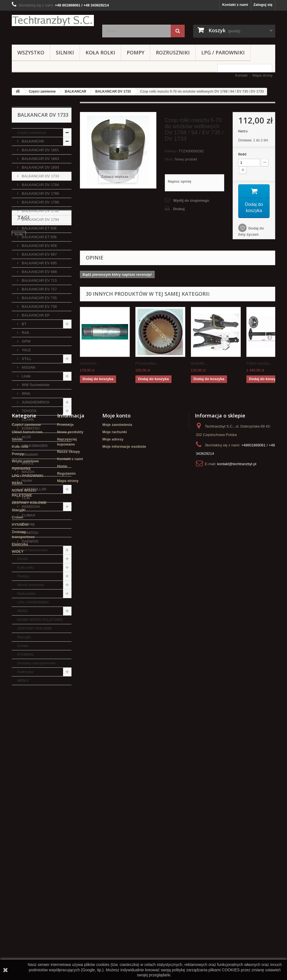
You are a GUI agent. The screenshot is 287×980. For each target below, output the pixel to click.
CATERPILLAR (34, 489)
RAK (25, 333)
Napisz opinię (180, 181)
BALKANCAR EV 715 (39, 280)
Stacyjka (52, 736)
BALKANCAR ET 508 (39, 237)
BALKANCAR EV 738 (39, 307)
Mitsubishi (29, 454)
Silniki (65, 52)
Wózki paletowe (31, 585)
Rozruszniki (173, 52)
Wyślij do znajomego (191, 200)
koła (40, 744)
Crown (23, 646)
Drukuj (179, 209)
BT (24, 324)
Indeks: (171, 151)
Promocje (65, 818)
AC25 (26, 437)
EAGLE (27, 463)
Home (62, 859)
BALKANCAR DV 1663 (40, 159)
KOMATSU (30, 428)
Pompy (136, 52)
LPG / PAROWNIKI (223, 52)
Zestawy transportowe (36, 663)
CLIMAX (28, 515)
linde (19, 719)
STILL (26, 359)
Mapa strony (262, 75)
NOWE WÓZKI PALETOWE (40, 620)
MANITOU (30, 533)
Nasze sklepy (69, 845)
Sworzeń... (90, 363)
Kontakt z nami (235, 5)
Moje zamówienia (117, 818)
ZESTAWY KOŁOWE (34, 628)
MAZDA (28, 472)
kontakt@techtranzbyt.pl (237, 857)
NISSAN (28, 367)
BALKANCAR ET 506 (39, 228)
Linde (26, 376)
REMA (22, 611)
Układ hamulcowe (33, 550)
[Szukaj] (178, 31)
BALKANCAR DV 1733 (113, 91)
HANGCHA (30, 507)
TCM (25, 498)
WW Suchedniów (35, 385)
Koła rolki (100, 52)
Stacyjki (24, 637)
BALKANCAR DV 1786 (40, 193)
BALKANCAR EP (35, 315)
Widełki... (199, 363)
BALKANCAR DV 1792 (40, 211)
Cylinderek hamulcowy (34, 727)
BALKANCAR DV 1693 (40, 167)
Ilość (242, 154)
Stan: (169, 159)
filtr (63, 727)
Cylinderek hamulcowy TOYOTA (34, 763)
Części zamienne (42, 91)
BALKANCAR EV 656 (39, 246)
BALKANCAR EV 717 (39, 289)
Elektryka (25, 672)
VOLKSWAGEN (34, 446)
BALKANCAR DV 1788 (40, 202)
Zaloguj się (263, 5)
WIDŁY (23, 681)
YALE (26, 350)
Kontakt (241, 75)
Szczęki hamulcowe (32, 753)
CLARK (27, 420)
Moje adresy (113, 832)
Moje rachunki (114, 825)
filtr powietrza (26, 736)
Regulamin (66, 867)
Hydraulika (26, 594)
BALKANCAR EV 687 (39, 254)
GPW (26, 341)
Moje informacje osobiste (124, 840)
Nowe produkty (70, 825)
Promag (28, 524)
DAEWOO (30, 541)
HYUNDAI (25, 654)
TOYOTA (29, 411)
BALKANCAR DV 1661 (40, 150)
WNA (26, 393)
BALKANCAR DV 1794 (40, 220)
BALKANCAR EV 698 (39, 272)
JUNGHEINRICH (35, 402)
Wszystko (31, 52)
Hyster (26, 480)
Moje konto (116, 809)
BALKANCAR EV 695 (39, 263)
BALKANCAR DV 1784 (40, 185)
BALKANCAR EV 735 (39, 298)
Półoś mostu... (260, 363)
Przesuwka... (147, 363)
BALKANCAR (76, 91)
